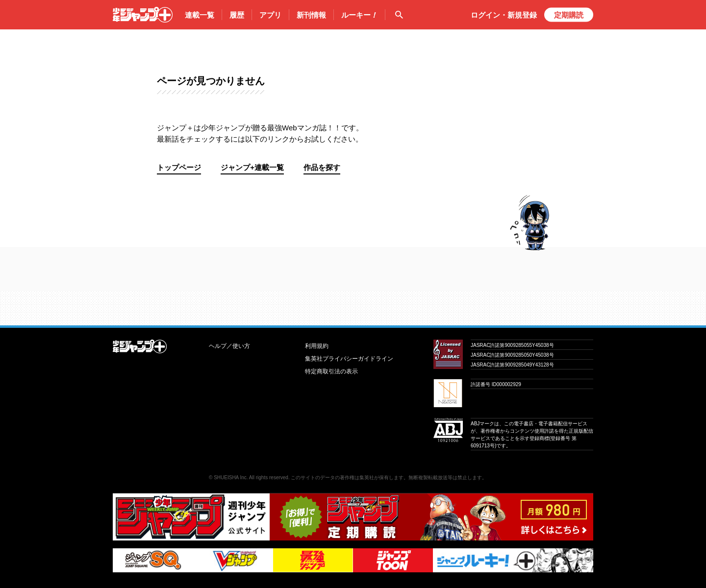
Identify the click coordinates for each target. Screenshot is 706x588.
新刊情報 (311, 15)
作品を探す (322, 167)
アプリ (270, 15)
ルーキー (359, 15)
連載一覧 (200, 15)
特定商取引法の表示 (331, 371)
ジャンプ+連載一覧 (252, 167)
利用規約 (317, 346)
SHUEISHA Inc (230, 478)
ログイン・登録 (504, 15)
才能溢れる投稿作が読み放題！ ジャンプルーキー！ (353, 304)
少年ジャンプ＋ (143, 15)
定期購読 (569, 15)
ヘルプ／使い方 (229, 346)
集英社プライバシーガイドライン (349, 359)
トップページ (179, 167)
